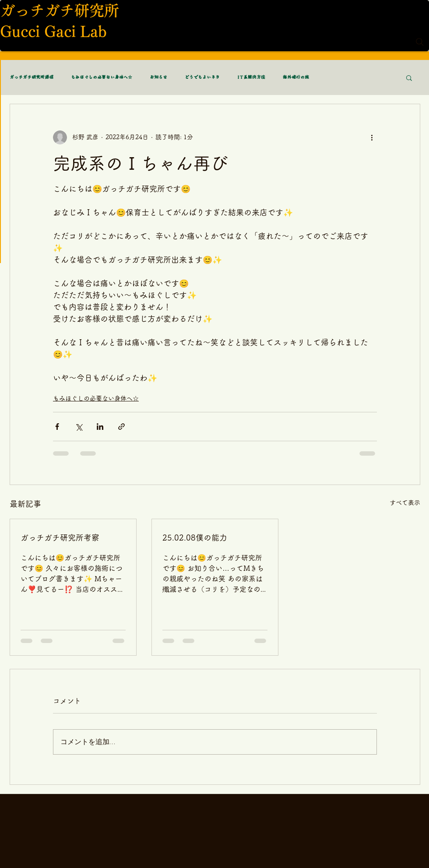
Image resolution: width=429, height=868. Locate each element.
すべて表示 (405, 503)
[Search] (420, 42)
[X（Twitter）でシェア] (79, 427)
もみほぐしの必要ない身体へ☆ (102, 77)
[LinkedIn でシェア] (100, 427)
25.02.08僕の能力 (195, 538)
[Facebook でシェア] (57, 427)
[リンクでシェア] (121, 427)
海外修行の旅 (296, 77)
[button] (409, 77)
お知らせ (158, 77)
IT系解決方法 (251, 77)
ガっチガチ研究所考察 (60, 538)
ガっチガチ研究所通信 (32, 77)
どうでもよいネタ (202, 77)
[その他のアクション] (372, 137)
